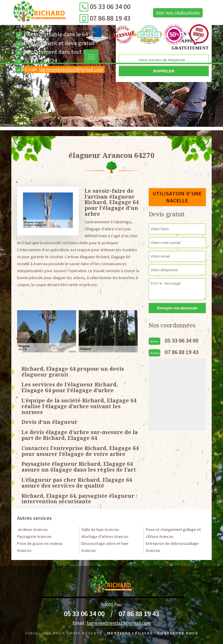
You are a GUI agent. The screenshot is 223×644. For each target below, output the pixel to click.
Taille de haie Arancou (100, 529)
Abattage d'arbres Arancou (105, 536)
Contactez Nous (178, 633)
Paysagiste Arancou (34, 536)
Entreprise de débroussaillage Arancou (172, 547)
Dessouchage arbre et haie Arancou (105, 547)
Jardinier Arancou (32, 529)
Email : (64, 69)
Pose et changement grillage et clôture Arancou (173, 533)
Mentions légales (130, 633)
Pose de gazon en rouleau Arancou (40, 547)
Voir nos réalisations (178, 13)
